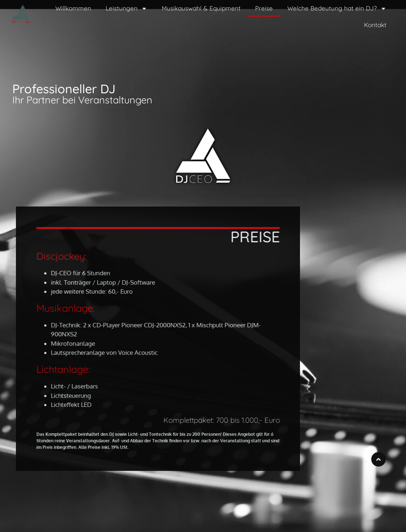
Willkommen (73, 8)
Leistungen (126, 8)
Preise (264, 8)
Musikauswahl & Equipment (201, 8)
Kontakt (375, 25)
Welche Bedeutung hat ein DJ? (337, 8)
